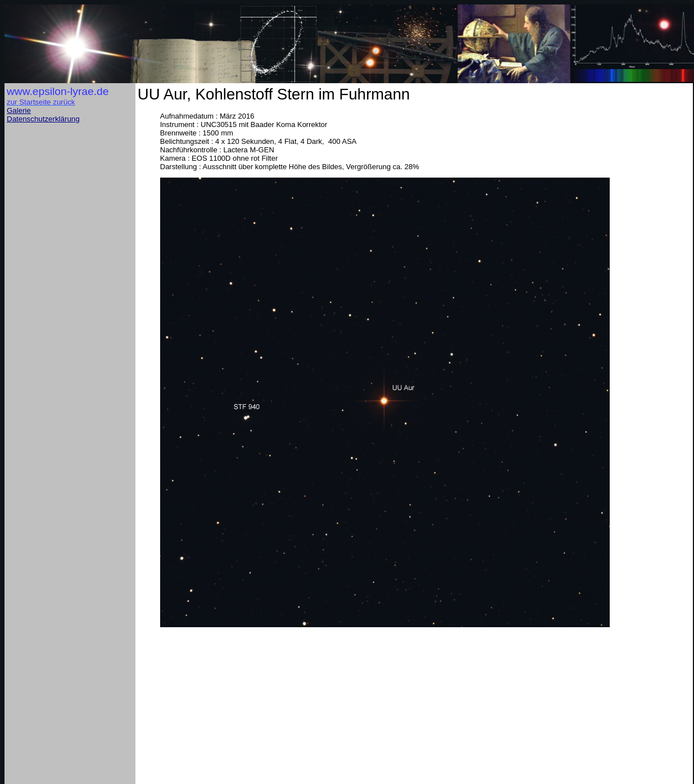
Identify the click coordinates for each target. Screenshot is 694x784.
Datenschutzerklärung (43, 119)
